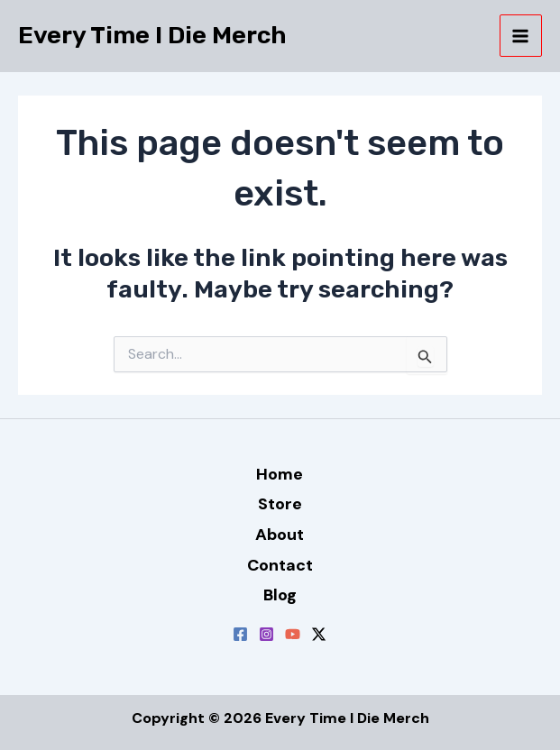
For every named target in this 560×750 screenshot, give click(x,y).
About (280, 535)
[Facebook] (240, 634)
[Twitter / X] (319, 634)
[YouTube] (293, 634)
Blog (280, 595)
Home (280, 474)
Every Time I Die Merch (152, 35)
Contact (280, 565)
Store (280, 504)
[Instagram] (266, 634)
